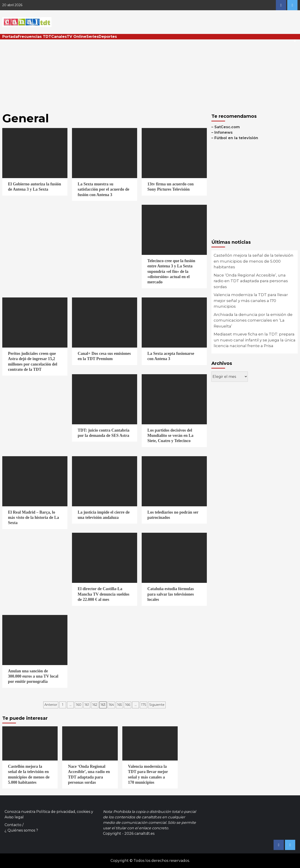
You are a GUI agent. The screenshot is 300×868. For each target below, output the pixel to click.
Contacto (13, 825)
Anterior (51, 705)
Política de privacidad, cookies (63, 812)
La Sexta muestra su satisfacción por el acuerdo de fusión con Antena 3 (104, 189)
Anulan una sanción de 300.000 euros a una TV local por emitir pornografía (33, 676)
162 (95, 705)
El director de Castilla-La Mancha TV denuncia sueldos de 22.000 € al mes (104, 594)
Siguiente (157, 705)
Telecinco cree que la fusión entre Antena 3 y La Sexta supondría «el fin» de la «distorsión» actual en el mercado (171, 271)
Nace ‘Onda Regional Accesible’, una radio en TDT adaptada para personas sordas (251, 281)
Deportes (108, 37)
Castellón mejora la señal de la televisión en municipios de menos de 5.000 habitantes (254, 261)
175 (144, 705)
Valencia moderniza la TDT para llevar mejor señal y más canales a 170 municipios (251, 301)
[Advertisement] (150, 74)
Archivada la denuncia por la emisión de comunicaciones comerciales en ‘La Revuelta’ (253, 320)
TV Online (77, 37)
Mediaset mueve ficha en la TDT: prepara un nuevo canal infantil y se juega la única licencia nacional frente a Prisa (255, 340)
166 (128, 705)
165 (119, 705)
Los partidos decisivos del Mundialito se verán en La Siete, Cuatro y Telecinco (170, 436)
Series (92, 37)
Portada (10, 37)
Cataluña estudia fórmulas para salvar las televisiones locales (171, 594)
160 (79, 705)
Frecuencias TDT (35, 37)
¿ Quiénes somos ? (21, 830)
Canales (59, 37)
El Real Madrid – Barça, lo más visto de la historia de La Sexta (33, 518)
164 (111, 705)
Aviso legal (14, 817)
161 (87, 705)
